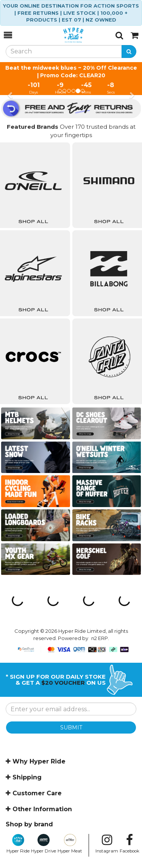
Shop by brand (29, 824)
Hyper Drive (44, 844)
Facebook (130, 844)
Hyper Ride (18, 844)
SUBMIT (71, 727)
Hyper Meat (70, 844)
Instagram (107, 844)
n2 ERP (100, 638)
